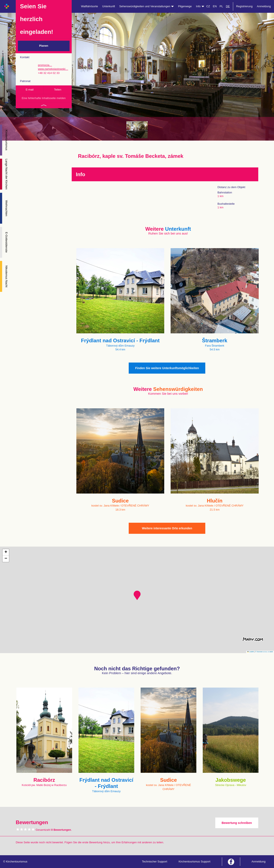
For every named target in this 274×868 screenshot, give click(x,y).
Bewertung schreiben (237, 823)
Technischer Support (155, 862)
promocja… (45, 65)
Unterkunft (108, 6)
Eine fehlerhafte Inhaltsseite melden (44, 98)
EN (215, 6)
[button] (137, 595)
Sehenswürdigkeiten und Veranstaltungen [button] (146, 6)
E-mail (30, 90)
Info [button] (200, 6)
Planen (44, 46)
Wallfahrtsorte (90, 6)
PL (221, 6)
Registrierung (244, 6)
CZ (208, 6)
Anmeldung (264, 6)
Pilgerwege (185, 6)
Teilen (58, 90)
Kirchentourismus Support (194, 862)
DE (228, 6)
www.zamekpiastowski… (53, 69)
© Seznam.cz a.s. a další (264, 652)
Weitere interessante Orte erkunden (167, 528)
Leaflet (251, 652)
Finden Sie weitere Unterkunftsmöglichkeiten (167, 368)
